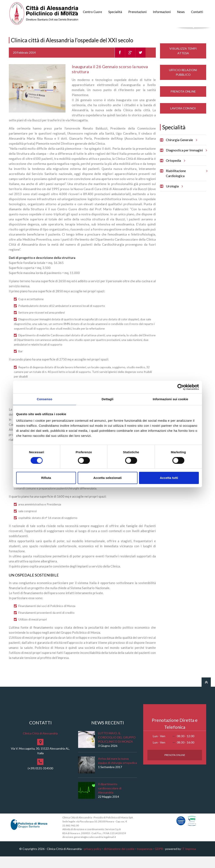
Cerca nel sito (194, 32)
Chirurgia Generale (181, 151)
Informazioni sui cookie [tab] (171, 399)
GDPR (159, 860)
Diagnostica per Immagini (186, 162)
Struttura (70, 12)
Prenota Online (183, 103)
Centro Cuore (92, 12)
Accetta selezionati (107, 478)
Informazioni (162, 12)
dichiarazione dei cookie (119, 860)
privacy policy (93, 860)
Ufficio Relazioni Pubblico (183, 84)
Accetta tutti (169, 478)
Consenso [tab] (44, 399)
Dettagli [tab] (107, 399)
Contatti (197, 12)
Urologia (174, 198)
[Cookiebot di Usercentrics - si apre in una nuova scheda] (180, 387)
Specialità (115, 12)
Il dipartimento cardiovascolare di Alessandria (110, 800)
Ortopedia (175, 172)
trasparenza (145, 860)
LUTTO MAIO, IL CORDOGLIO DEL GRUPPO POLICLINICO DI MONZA (117, 749)
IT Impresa (189, 860)
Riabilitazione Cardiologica (186, 183)
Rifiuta (46, 478)
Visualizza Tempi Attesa (183, 62)
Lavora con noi (183, 120)
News (181, 12)
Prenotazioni (137, 12)
